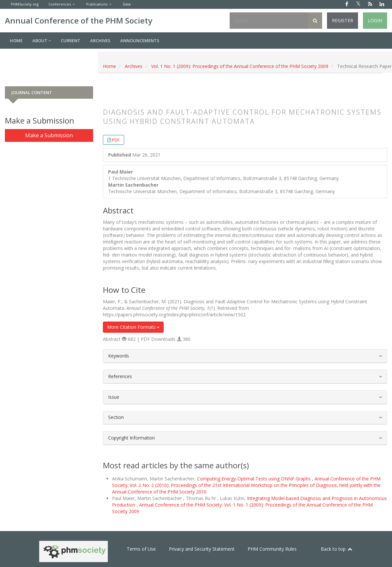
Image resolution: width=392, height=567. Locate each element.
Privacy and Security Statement (202, 549)
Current (71, 41)
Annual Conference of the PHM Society (79, 20)
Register (343, 20)
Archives (100, 41)
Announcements (140, 41)
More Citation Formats (133, 327)
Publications (97, 4)
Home (16, 41)
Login (375, 20)
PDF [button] (116, 140)
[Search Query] (269, 21)
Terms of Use (141, 549)
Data (127, 4)
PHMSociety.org (25, 4)
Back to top (337, 549)
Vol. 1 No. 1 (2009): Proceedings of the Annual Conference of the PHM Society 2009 (240, 66)
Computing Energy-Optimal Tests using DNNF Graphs (254, 479)
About (42, 41)
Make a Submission (49, 135)
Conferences (60, 4)
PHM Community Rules (272, 549)
